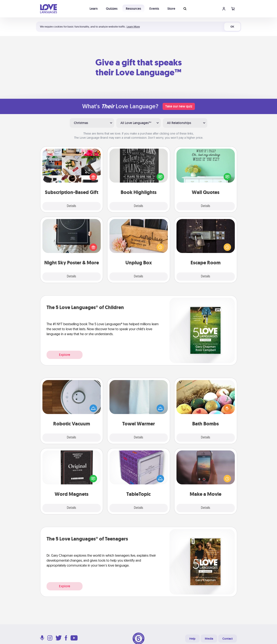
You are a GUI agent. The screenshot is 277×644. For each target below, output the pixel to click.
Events (154, 9)
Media (209, 639)
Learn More (133, 27)
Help (192, 639)
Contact (228, 639)
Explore (65, 355)
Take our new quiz (179, 106)
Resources (133, 9)
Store (171, 9)
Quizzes (112, 9)
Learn (94, 9)
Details (71, 206)
